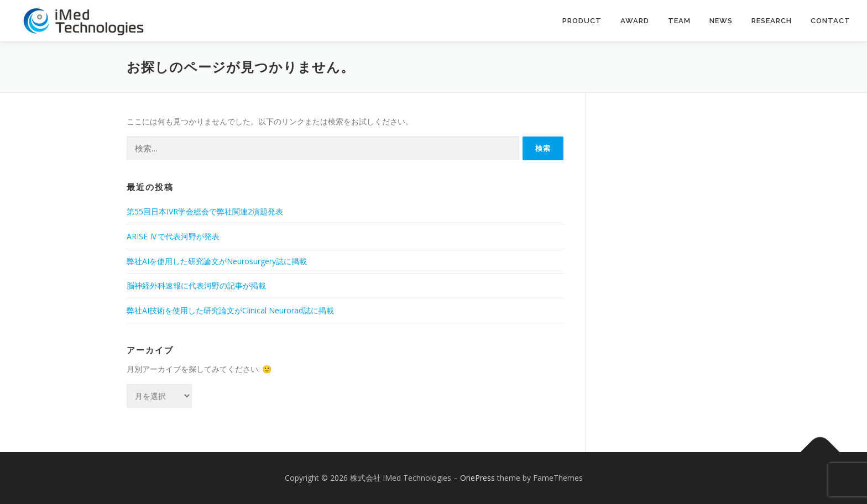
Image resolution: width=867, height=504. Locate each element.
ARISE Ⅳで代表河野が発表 (173, 236)
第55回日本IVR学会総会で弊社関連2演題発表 (205, 211)
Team (679, 21)
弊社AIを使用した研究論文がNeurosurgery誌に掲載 (217, 261)
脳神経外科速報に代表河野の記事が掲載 (196, 285)
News (721, 21)
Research (772, 21)
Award (635, 21)
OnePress (477, 478)
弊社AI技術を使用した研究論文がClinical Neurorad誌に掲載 (230, 310)
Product (582, 21)
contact (831, 21)
